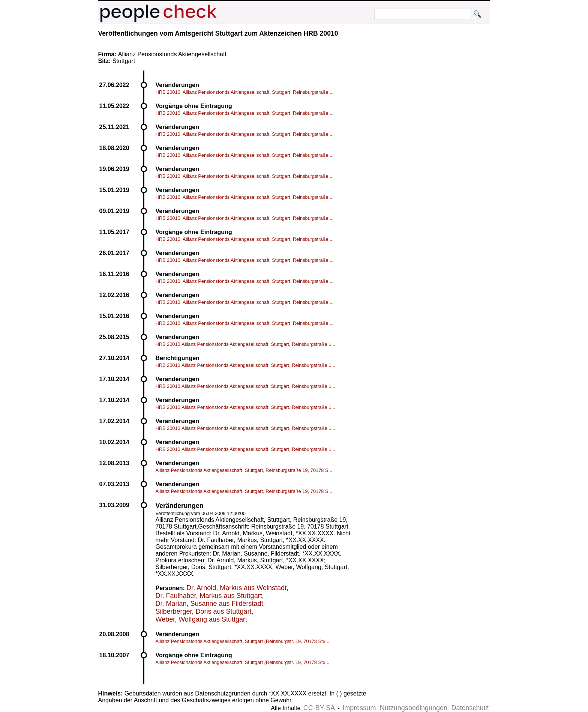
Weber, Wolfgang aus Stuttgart (201, 619)
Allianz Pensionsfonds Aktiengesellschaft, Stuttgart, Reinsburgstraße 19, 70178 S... (244, 470)
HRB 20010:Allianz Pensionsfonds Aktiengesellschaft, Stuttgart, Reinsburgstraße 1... (245, 344)
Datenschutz (470, 708)
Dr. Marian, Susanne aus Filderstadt (209, 604)
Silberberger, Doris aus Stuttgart (204, 611)
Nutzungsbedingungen (414, 708)
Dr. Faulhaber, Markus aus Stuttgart (209, 596)
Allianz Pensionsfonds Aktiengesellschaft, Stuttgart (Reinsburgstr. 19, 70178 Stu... (243, 641)
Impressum (359, 708)
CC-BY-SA (319, 708)
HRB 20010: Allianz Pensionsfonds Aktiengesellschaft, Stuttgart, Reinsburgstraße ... (245, 92)
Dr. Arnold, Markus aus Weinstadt (236, 588)
